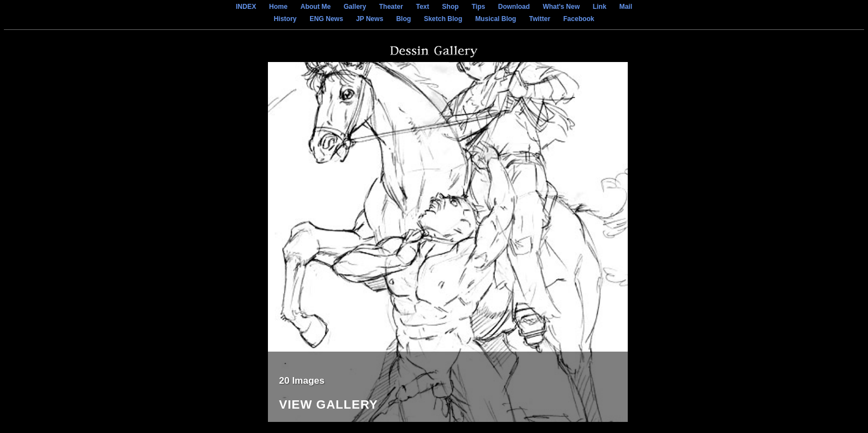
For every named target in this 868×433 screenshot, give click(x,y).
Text (422, 7)
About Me (316, 7)
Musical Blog (495, 19)
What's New (561, 7)
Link (600, 7)
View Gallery (329, 405)
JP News (370, 19)
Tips (478, 7)
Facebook (579, 19)
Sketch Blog (443, 19)
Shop (451, 7)
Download (514, 7)
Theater (391, 7)
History (285, 19)
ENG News (326, 19)
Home (278, 7)
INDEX (246, 7)
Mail (626, 7)
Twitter (540, 19)
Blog (404, 19)
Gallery (355, 7)
